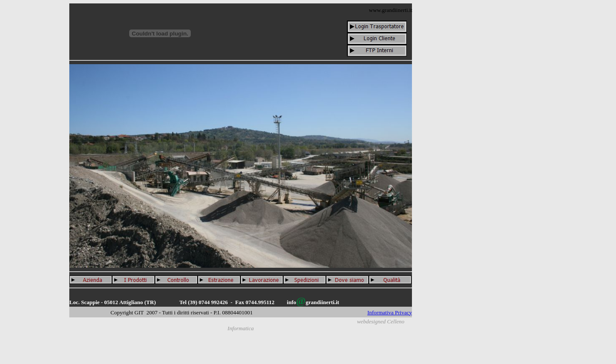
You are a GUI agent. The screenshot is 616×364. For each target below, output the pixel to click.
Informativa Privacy (390, 312)
